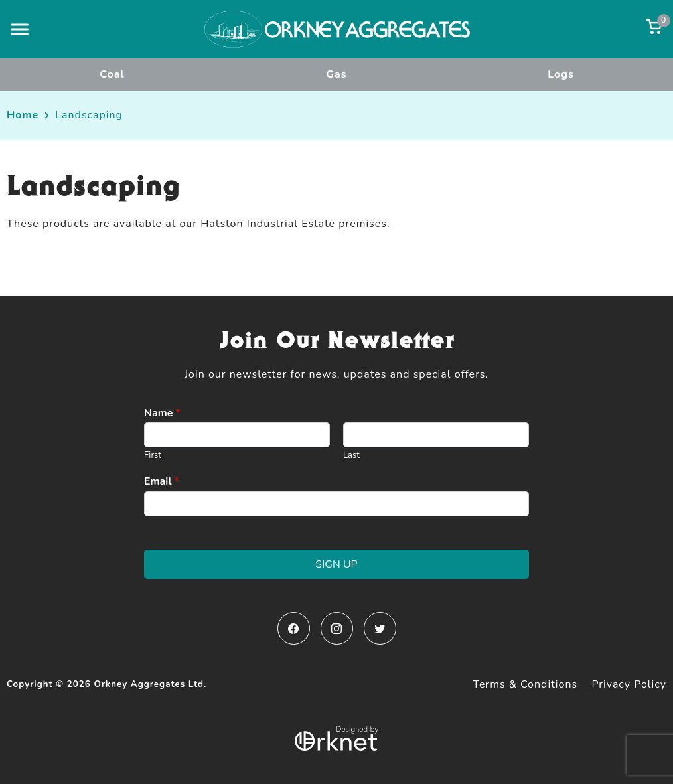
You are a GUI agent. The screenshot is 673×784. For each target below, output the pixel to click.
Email (162, 482)
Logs (561, 74)
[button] (20, 29)
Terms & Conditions (526, 684)
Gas (336, 74)
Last (351, 456)
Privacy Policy (629, 684)
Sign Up (336, 564)
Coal (112, 74)
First (153, 456)
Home (23, 115)
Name (162, 413)
